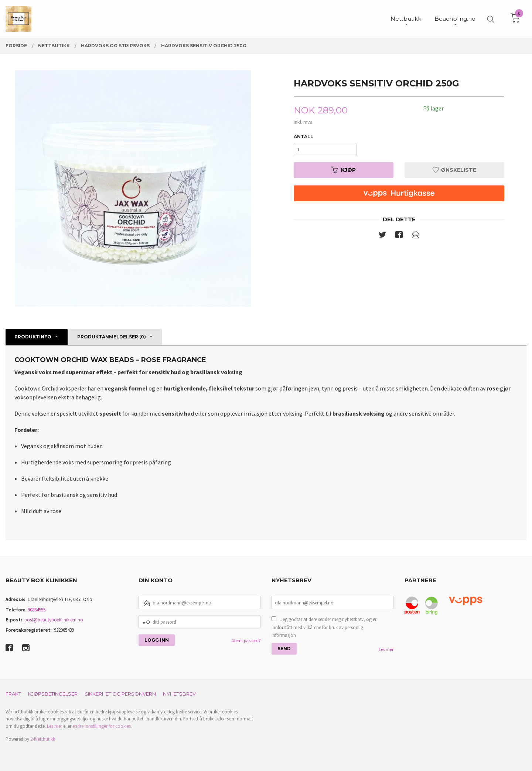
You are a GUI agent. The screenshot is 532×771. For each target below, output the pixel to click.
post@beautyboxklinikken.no (54, 620)
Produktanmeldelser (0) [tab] (112, 337)
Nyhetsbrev (179, 694)
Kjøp (344, 170)
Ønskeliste (454, 170)
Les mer (386, 649)
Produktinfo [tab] (33, 337)
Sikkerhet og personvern (120, 694)
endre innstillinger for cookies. (102, 726)
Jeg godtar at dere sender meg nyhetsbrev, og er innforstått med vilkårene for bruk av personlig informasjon (324, 627)
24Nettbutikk (43, 739)
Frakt (13, 694)
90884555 (37, 610)
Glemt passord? (246, 640)
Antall (303, 137)
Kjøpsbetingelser (53, 694)
